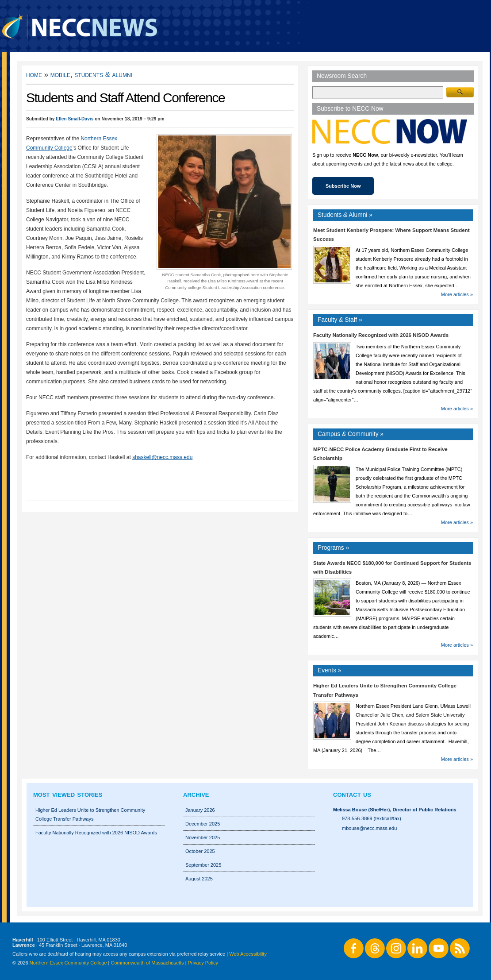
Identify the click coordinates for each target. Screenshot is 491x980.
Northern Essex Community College (68, 963)
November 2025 (203, 837)
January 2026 (200, 810)
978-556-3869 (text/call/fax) (372, 818)
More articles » (457, 294)
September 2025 (203, 865)
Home (34, 75)
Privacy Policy (203, 963)
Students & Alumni (103, 75)
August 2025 (199, 879)
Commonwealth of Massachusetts (148, 963)
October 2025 (200, 851)
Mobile (60, 75)
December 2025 (203, 824)
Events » (330, 670)
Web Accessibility (248, 954)
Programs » (333, 548)
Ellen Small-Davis (75, 119)
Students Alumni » (345, 215)
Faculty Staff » (340, 320)
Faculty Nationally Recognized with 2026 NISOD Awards (381, 335)
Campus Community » (351, 434)
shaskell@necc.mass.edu (162, 457)
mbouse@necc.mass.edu (369, 828)
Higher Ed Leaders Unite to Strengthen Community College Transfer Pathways (90, 814)
